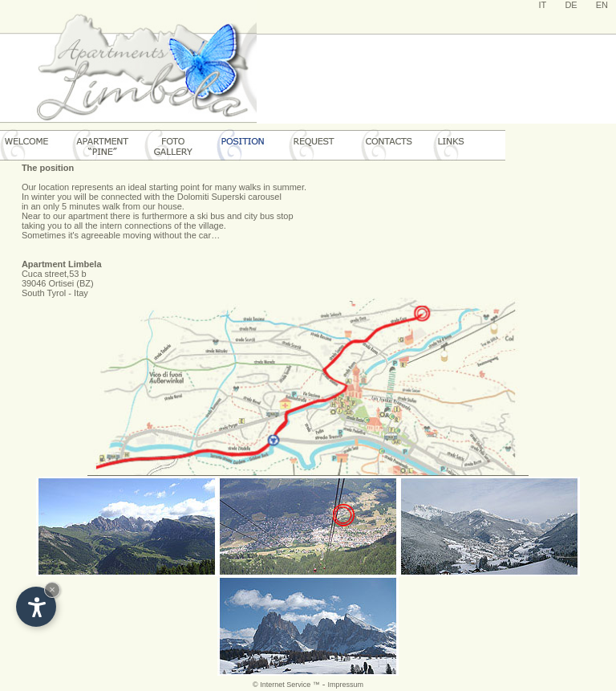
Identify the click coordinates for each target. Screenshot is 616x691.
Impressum (345, 685)
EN (602, 5)
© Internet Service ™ (286, 685)
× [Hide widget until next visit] (52, 589)
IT (543, 5)
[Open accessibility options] (36, 607)
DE (571, 5)
